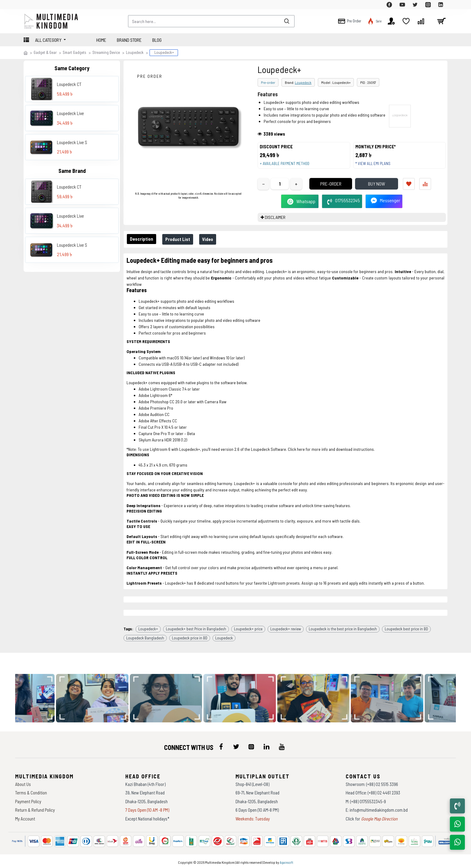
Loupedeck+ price (248, 627)
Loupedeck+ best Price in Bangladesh (196, 627)
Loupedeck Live (70, 113)
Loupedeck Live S (72, 142)
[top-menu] (28, 5)
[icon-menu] (221, 745)
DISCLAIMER (275, 223)
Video (214, 245)
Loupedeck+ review (286, 627)
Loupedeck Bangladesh (145, 636)
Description (143, 245)
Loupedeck (135, 52)
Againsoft (287, 860)
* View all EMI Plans (376, 167)
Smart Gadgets (74, 52)
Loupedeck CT (69, 84)
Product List (181, 245)
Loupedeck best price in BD (406, 627)
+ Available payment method (287, 167)
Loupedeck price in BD (190, 636)
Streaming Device (106, 52)
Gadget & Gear (45, 52)
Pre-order (268, 82)
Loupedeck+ (148, 627)
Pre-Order (323, 189)
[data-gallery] (97, 696)
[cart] (441, 21)
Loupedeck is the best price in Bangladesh (343, 627)
